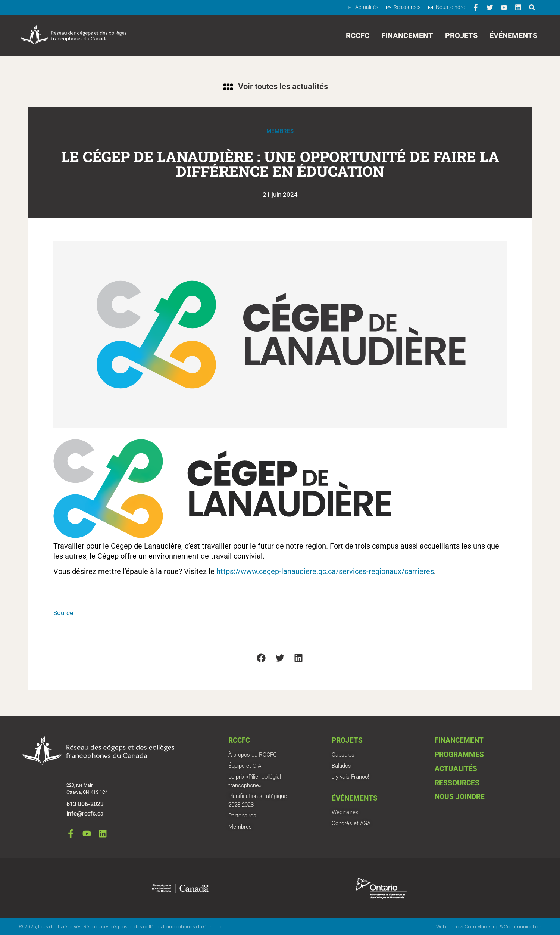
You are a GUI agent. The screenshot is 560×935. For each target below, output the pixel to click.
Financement (407, 35)
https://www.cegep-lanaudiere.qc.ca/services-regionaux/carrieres (325, 571)
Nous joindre (460, 797)
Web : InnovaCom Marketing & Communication (489, 927)
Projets (461, 35)
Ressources (457, 783)
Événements (513, 35)
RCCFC (358, 35)
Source (63, 613)
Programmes (459, 754)
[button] (261, 658)
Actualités (456, 769)
